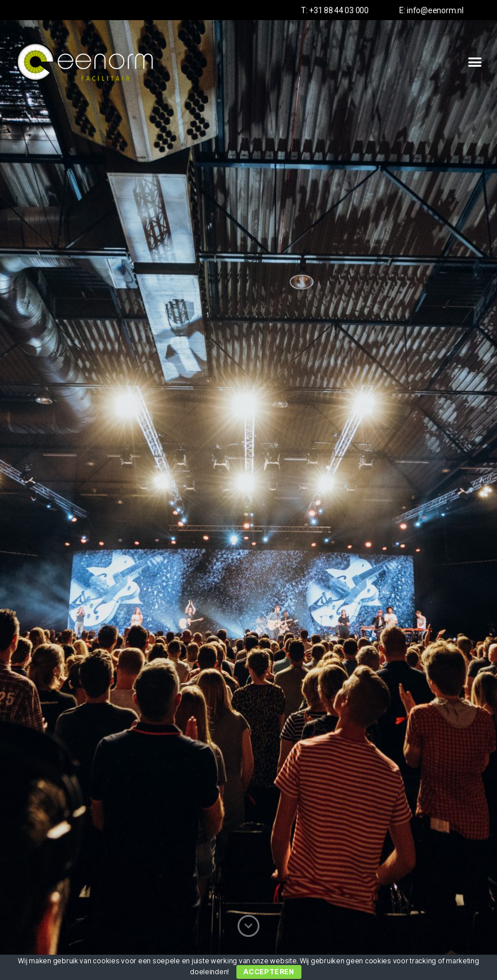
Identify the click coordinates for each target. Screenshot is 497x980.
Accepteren (269, 972)
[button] (475, 62)
